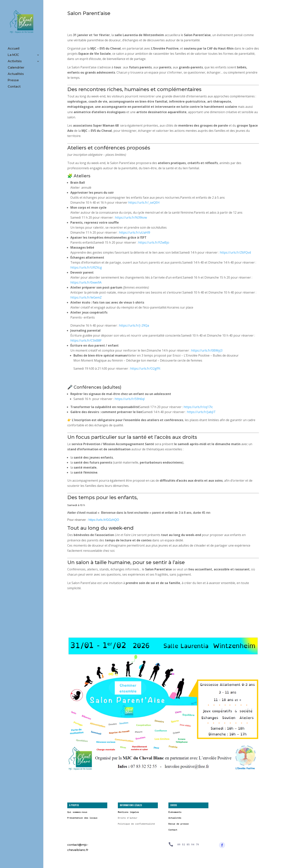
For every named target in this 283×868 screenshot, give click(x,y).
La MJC (13, 55)
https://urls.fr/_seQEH (144, 202)
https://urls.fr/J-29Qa (134, 325)
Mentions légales (128, 812)
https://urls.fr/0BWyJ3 (207, 350)
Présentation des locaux (82, 818)
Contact (14, 87)
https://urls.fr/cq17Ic (198, 407)
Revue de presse (179, 824)
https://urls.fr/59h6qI (130, 399)
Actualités (16, 74)
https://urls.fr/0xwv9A (86, 282)
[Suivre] (222, 845)
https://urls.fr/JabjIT (201, 412)
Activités (15, 61)
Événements (175, 812)
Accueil (14, 49)
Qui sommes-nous (77, 812)
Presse (13, 80)
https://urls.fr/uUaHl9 (135, 232)
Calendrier (16, 68)
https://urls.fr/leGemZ (86, 297)
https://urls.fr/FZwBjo (154, 242)
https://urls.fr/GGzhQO (104, 520)
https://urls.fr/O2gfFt (145, 368)
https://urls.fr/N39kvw (131, 217)
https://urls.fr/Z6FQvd (235, 252)
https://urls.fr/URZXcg (86, 267)
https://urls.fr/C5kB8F (86, 340)
